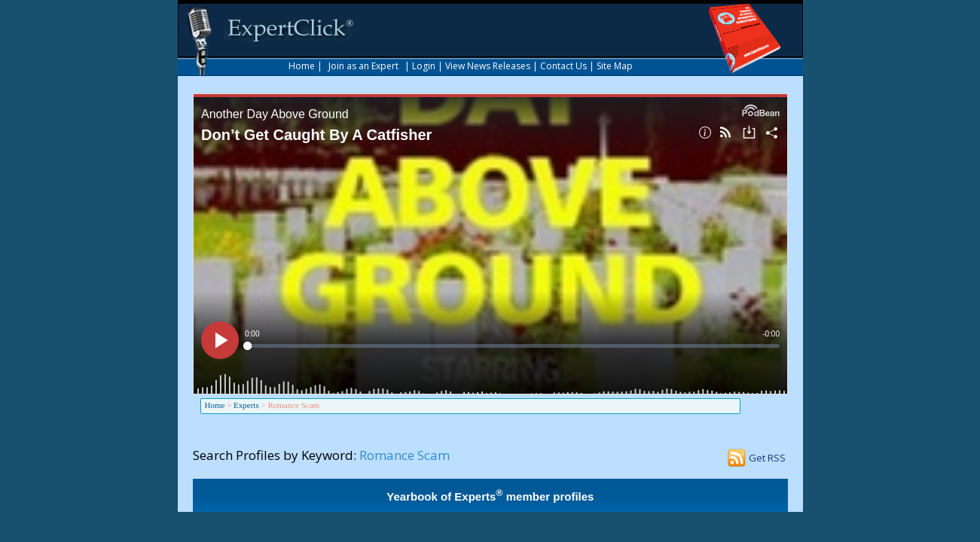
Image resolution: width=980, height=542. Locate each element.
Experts (246, 405)
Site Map (615, 66)
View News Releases (488, 66)
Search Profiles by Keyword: (275, 455)
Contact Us (563, 66)
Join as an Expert (363, 66)
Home (302, 66)
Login (424, 66)
